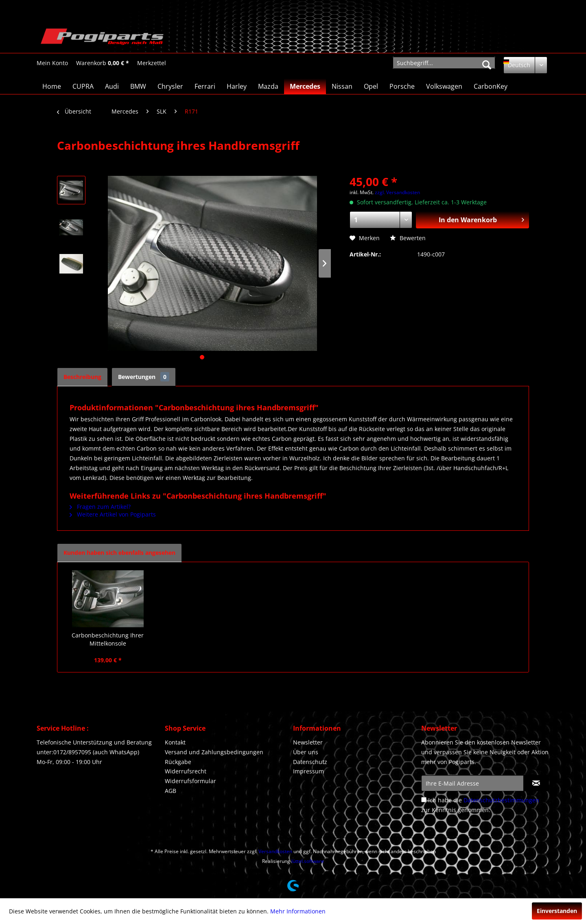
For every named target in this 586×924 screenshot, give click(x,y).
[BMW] (138, 86)
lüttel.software (308, 861)
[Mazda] (268, 86)
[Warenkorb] (103, 63)
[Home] (52, 86)
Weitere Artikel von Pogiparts (113, 514)
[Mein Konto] (52, 63)
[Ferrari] (205, 86)
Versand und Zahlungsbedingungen (214, 752)
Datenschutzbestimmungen (501, 800)
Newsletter (308, 742)
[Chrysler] (170, 86)
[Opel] (371, 86)
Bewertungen (144, 377)
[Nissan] (342, 86)
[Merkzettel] (152, 63)
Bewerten (408, 238)
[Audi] (112, 86)
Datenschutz (310, 762)
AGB (171, 791)
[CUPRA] (83, 86)
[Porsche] (402, 86)
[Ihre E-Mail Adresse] (472, 783)
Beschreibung (82, 377)
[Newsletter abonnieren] (536, 783)
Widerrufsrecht (186, 771)
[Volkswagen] (444, 86)
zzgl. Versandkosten (397, 192)
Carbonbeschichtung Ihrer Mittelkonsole (108, 639)
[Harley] (237, 86)
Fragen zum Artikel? (100, 507)
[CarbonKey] (491, 86)
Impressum (308, 771)
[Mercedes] (305, 86)
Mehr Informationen (298, 911)
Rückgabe (178, 762)
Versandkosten (275, 851)
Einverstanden (557, 911)
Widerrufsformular (190, 781)
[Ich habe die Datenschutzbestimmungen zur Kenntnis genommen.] (424, 800)
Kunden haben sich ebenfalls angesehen (119, 553)
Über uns (306, 752)
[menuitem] (52, 63)
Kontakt (175, 742)
